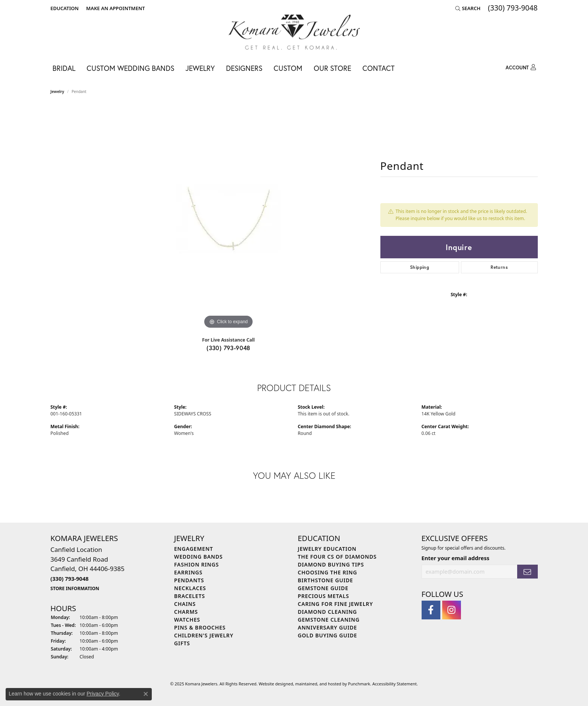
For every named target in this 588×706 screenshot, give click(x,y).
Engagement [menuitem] (194, 549)
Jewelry (200, 68)
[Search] (468, 8)
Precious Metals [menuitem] (324, 596)
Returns (499, 267)
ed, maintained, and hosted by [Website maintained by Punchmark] (318, 684)
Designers (244, 68)
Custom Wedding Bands (130, 68)
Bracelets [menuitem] (190, 596)
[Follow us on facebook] (431, 610)
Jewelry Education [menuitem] (327, 549)
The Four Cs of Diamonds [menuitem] (337, 557)
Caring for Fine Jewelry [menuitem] (336, 604)
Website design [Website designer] (273, 684)
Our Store (332, 68)
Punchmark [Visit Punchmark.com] (359, 684)
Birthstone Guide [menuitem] (326, 580)
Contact (379, 68)
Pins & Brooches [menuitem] (200, 627)
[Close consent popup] (146, 694)
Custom (288, 68)
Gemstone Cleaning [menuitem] (329, 620)
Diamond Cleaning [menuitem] (328, 612)
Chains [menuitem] (185, 604)
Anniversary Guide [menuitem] (328, 627)
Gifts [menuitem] (182, 643)
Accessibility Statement (395, 684)
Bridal (64, 68)
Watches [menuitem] (187, 620)
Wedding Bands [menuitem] (199, 557)
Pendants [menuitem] (189, 580)
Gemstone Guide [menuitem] (323, 588)
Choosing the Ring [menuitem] (328, 572)
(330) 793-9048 (228, 348)
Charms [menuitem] (186, 612)
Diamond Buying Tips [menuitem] (331, 564)
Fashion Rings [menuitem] (197, 564)
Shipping (420, 267)
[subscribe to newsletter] (527, 572)
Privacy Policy (103, 694)
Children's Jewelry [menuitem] (204, 635)
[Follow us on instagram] (452, 610)
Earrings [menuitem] (189, 572)
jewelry (58, 91)
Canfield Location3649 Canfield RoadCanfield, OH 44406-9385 (88, 568)
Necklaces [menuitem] (190, 588)
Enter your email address (456, 558)
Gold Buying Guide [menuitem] (328, 635)
